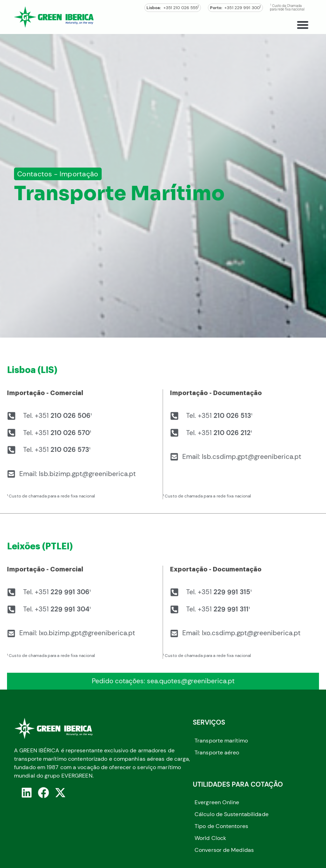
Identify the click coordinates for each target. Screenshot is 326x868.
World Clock (210, 838)
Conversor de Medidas (224, 850)
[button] (303, 25)
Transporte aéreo (217, 752)
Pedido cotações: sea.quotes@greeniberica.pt (163, 681)
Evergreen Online (217, 802)
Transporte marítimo (221, 741)
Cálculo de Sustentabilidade (232, 814)
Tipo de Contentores (221, 826)
